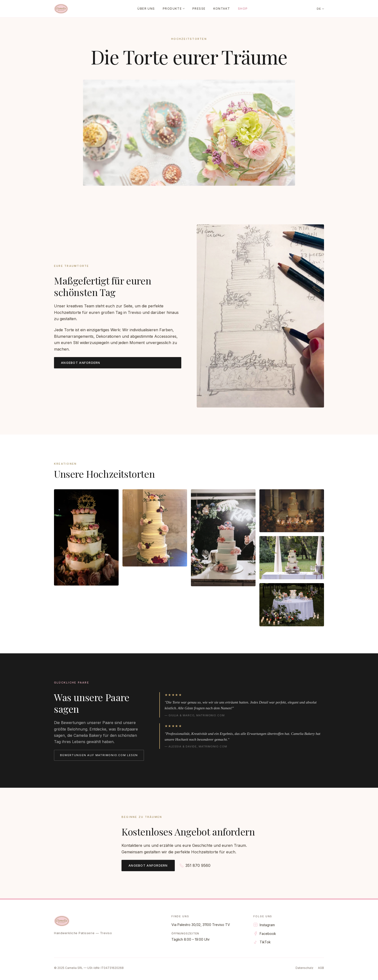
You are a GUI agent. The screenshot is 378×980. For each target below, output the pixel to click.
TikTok (262, 942)
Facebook (265, 933)
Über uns (146, 9)
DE (320, 9)
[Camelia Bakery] (61, 9)
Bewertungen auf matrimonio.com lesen (99, 755)
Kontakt (222, 9)
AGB (321, 968)
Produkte (174, 9)
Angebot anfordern (81, 363)
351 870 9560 (195, 865)
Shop (243, 9)
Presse (199, 9)
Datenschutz (304, 968)
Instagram (264, 925)
